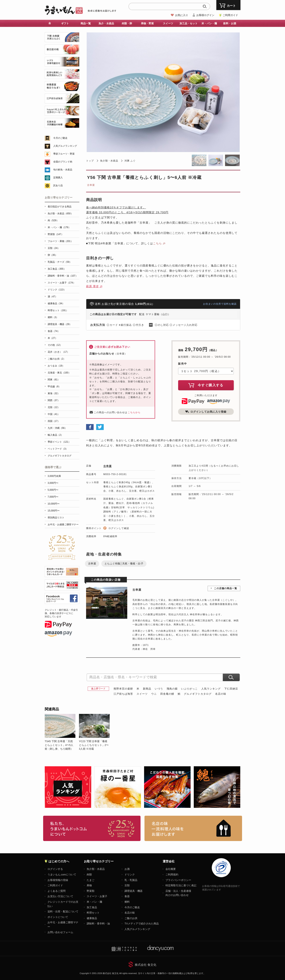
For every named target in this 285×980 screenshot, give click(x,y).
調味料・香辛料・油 (98, 924)
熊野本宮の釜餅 (123, 689)
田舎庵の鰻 (167, 694)
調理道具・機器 (133, 891)
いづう (159, 689)
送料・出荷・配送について (63, 911)
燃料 (127, 902)
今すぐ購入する (206, 385)
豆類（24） (54, 248)
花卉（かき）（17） (58, 352)
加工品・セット (189, 23)
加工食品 (92, 907)
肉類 (89, 875)
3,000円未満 (54, 476)
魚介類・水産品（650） (60, 214)
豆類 (127, 885)
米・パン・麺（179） (59, 227)
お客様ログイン (205, 15)
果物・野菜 (147, 23)
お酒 (127, 869)
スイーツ (168, 23)
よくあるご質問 (57, 891)
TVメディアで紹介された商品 (142, 924)
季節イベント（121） (59, 442)
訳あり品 (58, 185)
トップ (90, 161)
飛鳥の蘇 (172, 689)
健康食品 (92, 918)
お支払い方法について (60, 896)
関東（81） (54, 380)
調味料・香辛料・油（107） (63, 276)
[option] (62, 732)
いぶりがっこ (189, 689)
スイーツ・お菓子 (97, 896)
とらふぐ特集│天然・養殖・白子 (124, 564)
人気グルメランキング (65, 146)
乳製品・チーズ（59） (60, 262)
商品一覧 (86, 23)
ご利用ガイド (230, 15)
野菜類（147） (56, 234)
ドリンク (130, 875)
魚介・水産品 (106, 23)
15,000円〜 (54, 511)
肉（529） (53, 220)
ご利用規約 (172, 875)
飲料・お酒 (230, 23)
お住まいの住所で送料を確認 (220, 304)
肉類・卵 (127, 23)
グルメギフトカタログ (198, 694)
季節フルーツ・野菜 (64, 154)
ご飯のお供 (131, 918)
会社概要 (171, 869)
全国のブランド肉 (63, 162)
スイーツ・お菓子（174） (62, 283)
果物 (89, 885)
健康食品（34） (56, 303)
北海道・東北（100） (59, 373)
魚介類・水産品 (109, 161)
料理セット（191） (58, 310)
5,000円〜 (53, 490)
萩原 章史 (93, 286)
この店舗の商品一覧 (226, 588)
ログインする (55, 869)
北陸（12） (54, 407)
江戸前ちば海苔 (123, 694)
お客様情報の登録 (58, 880)
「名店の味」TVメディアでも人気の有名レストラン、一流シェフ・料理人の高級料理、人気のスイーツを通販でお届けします (193, 828)
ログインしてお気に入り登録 (206, 412)
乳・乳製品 (131, 880)
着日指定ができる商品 (60, 207)
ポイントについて (58, 917)
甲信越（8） (54, 387)
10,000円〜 (54, 504)
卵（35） (53, 255)
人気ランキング (211, 689)
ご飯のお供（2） (57, 359)
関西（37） (54, 400)
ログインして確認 (119, 528)
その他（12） (55, 345)
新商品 (147, 689)
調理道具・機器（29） (60, 324)
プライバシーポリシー (178, 880)
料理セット (93, 913)
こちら (157, 243)
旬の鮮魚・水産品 (63, 170)
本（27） (53, 338)
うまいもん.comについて (62, 875)
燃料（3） (53, 317)
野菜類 (91, 891)
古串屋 (91, 185)
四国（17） (54, 421)
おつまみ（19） (56, 366)
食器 (127, 896)
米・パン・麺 (209, 23)
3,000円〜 (53, 483)
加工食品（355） (57, 269)
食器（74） (54, 331)
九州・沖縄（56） (57, 428)
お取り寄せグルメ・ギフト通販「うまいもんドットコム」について (92, 828)
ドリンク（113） (57, 290)
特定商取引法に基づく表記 (181, 885)
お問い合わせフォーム (60, 932)
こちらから (134, 412)
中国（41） (54, 414)
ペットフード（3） (58, 449)
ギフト (65, 23)
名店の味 (221, 694)
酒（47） (53, 297)
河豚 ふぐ (130, 161)
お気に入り (182, 15)
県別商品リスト (56, 518)
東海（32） (54, 393)
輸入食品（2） (56, 435)
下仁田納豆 (231, 689)
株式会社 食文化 (146, 965)
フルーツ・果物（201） (60, 241)
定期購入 (58, 178)
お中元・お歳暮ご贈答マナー (63, 524)
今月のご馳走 (60, 138)
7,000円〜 (53, 497)
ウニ (154, 694)
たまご (91, 880)
